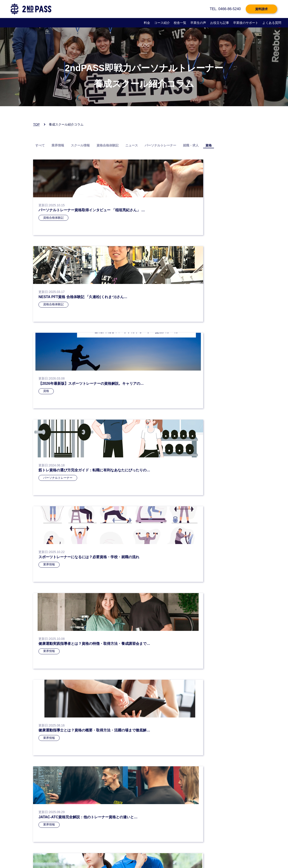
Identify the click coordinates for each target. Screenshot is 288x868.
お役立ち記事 (220, 23)
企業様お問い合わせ (165, 853)
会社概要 (99, 853)
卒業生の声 (198, 23)
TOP (36, 124)
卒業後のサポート (246, 23)
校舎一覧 (180, 23)
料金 (147, 23)
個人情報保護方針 (79, 853)
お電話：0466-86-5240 (53, 803)
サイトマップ (189, 853)
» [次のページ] (177, 450)
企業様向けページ (138, 853)
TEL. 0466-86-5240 (225, 9)
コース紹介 (162, 23)
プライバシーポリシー (51, 853)
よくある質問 (272, 23)
